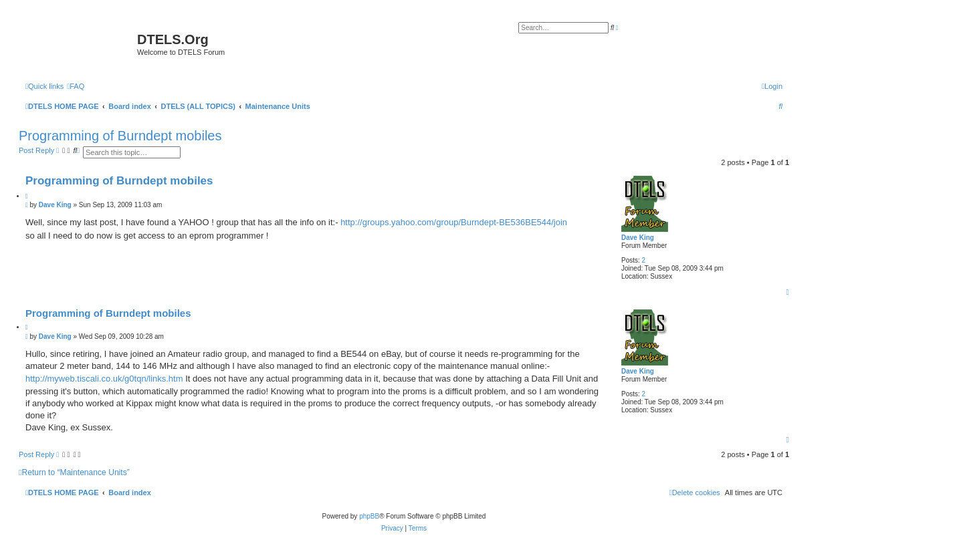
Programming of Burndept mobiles (120, 136)
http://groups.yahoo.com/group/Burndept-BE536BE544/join (454, 222)
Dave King (638, 238)
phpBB (369, 516)
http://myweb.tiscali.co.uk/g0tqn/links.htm (104, 379)
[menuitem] (76, 86)
